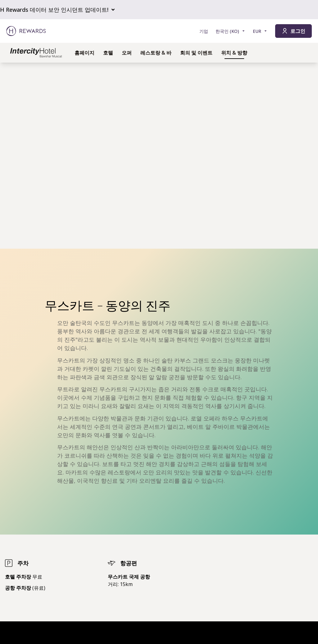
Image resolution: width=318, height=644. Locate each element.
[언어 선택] (230, 31)
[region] (159, 156)
